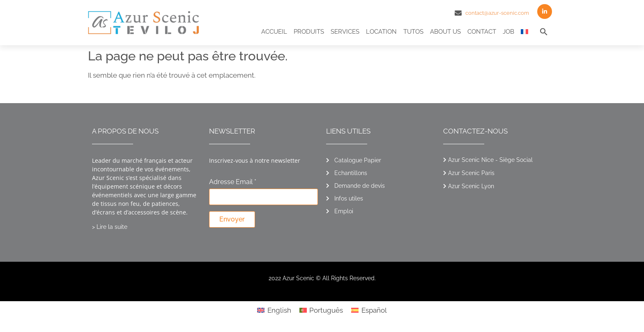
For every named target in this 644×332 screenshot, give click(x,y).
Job (508, 32)
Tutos (413, 32)
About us (445, 32)
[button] (544, 32)
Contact (482, 32)
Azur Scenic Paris (471, 173)
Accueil (274, 32)
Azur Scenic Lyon (471, 186)
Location (381, 32)
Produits (309, 32)
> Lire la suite (110, 227)
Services (345, 32)
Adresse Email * (233, 182)
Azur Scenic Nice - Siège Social (490, 160)
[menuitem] (524, 32)
